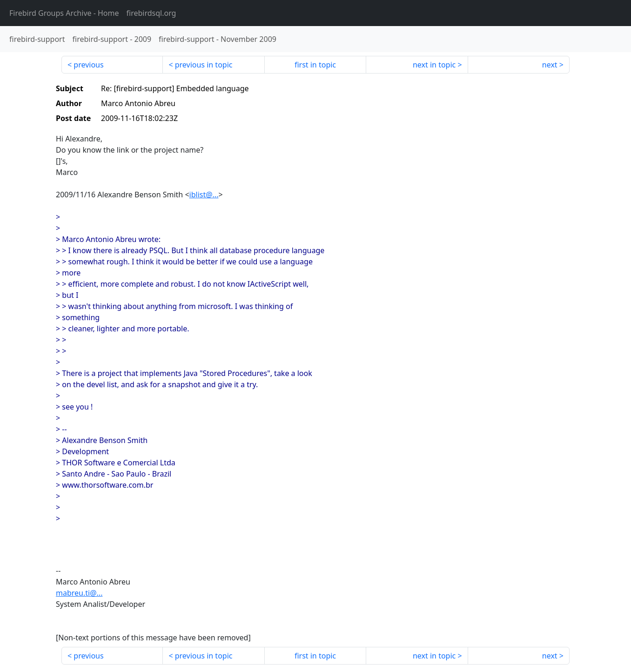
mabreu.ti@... (79, 593)
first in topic (315, 65)
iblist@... (204, 195)
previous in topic (204, 65)
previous (88, 65)
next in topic (434, 65)
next (550, 65)
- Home (64, 13)
